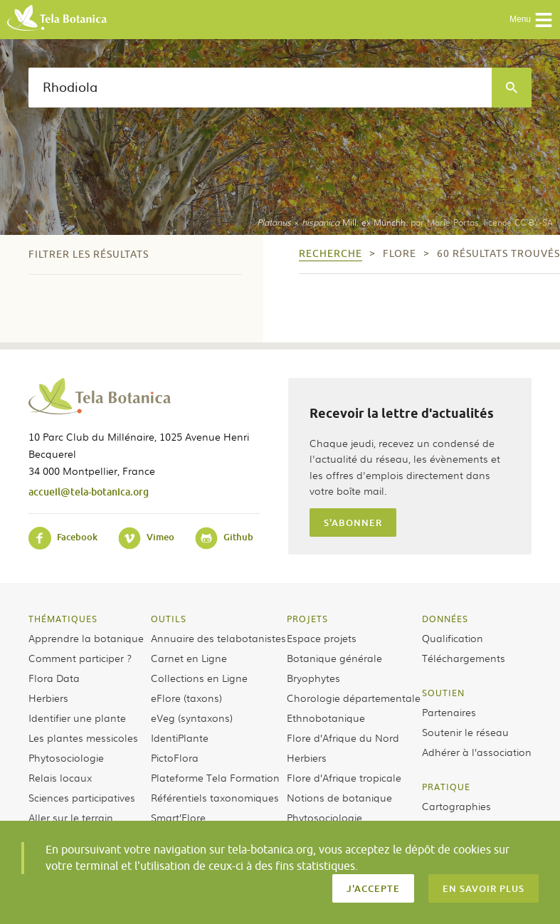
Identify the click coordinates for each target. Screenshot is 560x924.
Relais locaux (60, 777)
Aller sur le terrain (71, 817)
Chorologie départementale (354, 698)
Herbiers (48, 698)
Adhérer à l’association (477, 752)
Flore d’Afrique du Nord (343, 737)
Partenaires (449, 712)
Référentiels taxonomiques (215, 797)
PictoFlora (175, 757)
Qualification (453, 638)
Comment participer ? (80, 658)
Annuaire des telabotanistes (218, 638)
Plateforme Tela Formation (215, 777)
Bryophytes (313, 678)
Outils (169, 619)
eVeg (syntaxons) (192, 718)
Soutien (443, 693)
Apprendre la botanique (86, 638)
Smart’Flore (178, 817)
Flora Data (54, 678)
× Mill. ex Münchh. (332, 222)
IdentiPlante (180, 737)
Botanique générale (334, 658)
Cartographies (456, 806)
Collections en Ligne (199, 678)
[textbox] (260, 88)
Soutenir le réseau (465, 732)
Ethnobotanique (326, 718)
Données (445, 619)
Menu (531, 20)
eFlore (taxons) (186, 698)
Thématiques (63, 619)
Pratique (446, 787)
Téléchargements (464, 658)
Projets (307, 619)
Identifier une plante (77, 718)
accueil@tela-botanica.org (89, 492)
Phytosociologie (66, 757)
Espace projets (322, 638)
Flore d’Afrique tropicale (344, 777)
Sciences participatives (82, 797)
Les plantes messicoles (83, 737)
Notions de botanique (339, 797)
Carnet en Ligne (189, 658)
